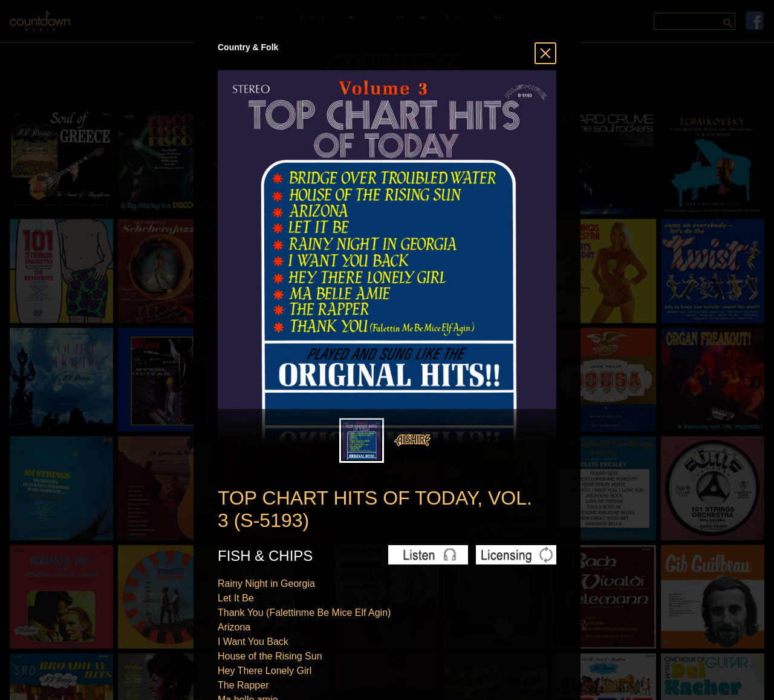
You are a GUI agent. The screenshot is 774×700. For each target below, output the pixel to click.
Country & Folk (248, 47)
